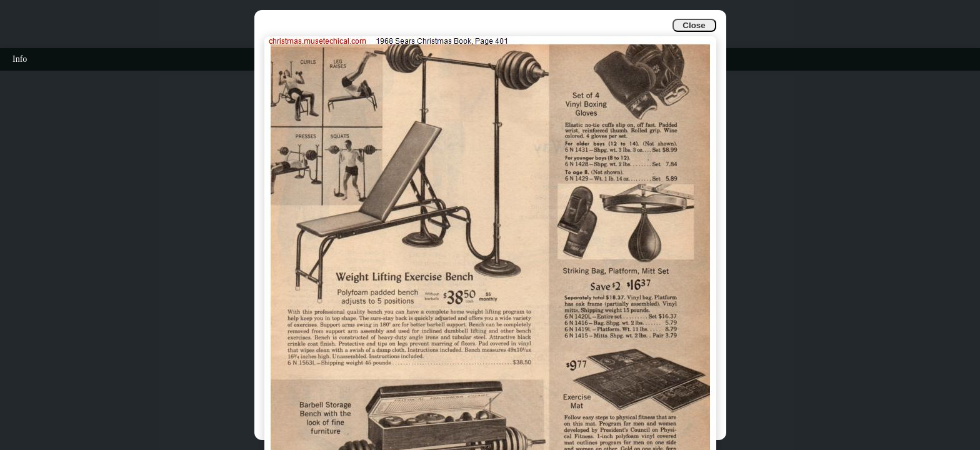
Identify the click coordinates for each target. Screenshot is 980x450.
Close (694, 25)
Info (20, 59)
